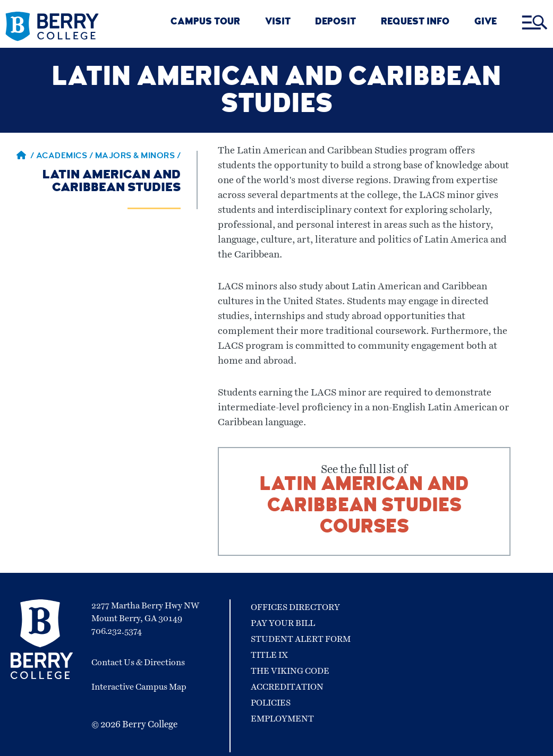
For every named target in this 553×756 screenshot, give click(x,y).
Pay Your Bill (283, 623)
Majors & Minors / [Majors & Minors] (138, 157)
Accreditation (287, 687)
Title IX (269, 655)
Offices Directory (295, 607)
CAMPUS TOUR (205, 23)
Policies (271, 703)
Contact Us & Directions (138, 663)
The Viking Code (290, 671)
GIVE (486, 23)
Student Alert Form (301, 639)
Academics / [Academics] (66, 157)
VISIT (278, 23)
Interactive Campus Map (139, 687)
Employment (282, 719)
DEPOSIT (335, 23)
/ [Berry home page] (25, 157)
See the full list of (364, 501)
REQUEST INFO (415, 23)
